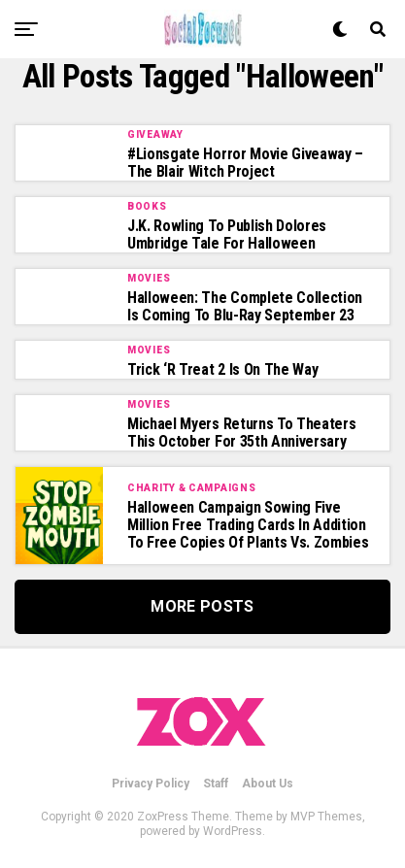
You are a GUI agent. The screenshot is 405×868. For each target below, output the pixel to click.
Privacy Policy (151, 784)
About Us (268, 784)
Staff (216, 784)
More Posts (202, 606)
